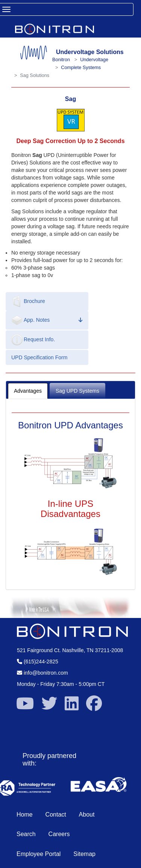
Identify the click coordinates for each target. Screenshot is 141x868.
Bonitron (61, 60)
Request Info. (33, 340)
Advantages (28, 391)
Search (26, 834)
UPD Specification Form (39, 357)
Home (25, 815)
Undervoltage (94, 60)
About (87, 815)
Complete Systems (81, 68)
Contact (56, 815)
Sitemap (84, 854)
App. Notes (47, 320)
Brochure (28, 301)
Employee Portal (39, 854)
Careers (59, 834)
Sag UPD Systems (77, 391)
